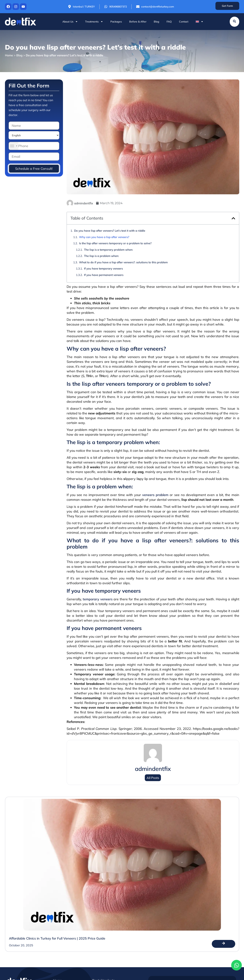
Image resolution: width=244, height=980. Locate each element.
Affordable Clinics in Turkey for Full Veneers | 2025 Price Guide (57, 938)
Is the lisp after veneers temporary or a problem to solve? (115, 243)
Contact (184, 22)
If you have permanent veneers (104, 275)
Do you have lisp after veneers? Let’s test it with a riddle (110, 231)
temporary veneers (98, 599)
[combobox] (14, 146)
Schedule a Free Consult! (34, 169)
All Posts (153, 778)
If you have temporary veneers (103, 269)
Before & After (138, 22)
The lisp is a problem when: (101, 256)
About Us (70, 22)
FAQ (169, 22)
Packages (116, 22)
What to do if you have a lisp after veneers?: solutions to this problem (123, 262)
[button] (233, 218)
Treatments (94, 22)
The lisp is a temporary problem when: (109, 250)
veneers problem (155, 495)
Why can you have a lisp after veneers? (104, 237)
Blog (157, 22)
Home (9, 55)
